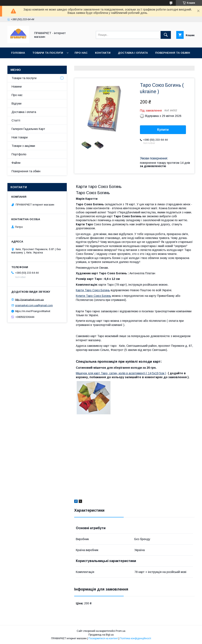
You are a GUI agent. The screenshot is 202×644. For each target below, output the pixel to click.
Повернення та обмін (173, 53)
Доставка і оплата (133, 53)
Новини (17, 87)
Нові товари (20, 137)
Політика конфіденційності (135, 638)
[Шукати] (166, 35)
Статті (16, 120)
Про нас (81, 53)
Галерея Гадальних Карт (28, 129)
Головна (18, 53)
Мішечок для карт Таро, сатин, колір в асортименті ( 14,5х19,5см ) (121, 373)
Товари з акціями (23, 146)
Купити (163, 130)
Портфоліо (19, 154)
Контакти (103, 53)
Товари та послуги (48, 53)
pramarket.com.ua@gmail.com (34, 305)
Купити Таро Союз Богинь (93, 296)
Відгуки (16, 103)
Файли (16, 163)
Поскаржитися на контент (103, 638)
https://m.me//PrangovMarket (33, 311)
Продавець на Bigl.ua (101, 635)
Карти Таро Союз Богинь (93, 290)
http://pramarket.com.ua (29, 299)
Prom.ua (120, 631)
